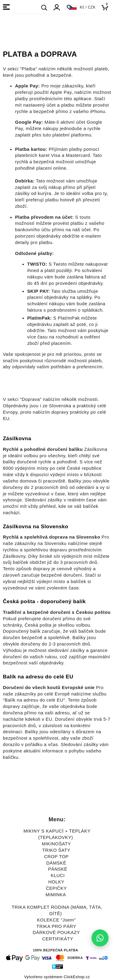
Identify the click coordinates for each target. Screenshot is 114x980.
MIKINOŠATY (56, 844)
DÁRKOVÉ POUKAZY (56, 932)
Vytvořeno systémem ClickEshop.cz (57, 977)
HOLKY (56, 882)
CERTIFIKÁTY (58, 939)
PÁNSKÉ (58, 869)
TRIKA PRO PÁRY (56, 926)
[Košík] (107, 7)
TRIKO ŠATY (56, 850)
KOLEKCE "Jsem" (56, 920)
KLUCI (58, 876)
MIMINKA (56, 895)
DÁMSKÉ (56, 863)
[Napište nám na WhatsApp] (100, 938)
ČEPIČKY (56, 888)
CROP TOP (56, 857)
